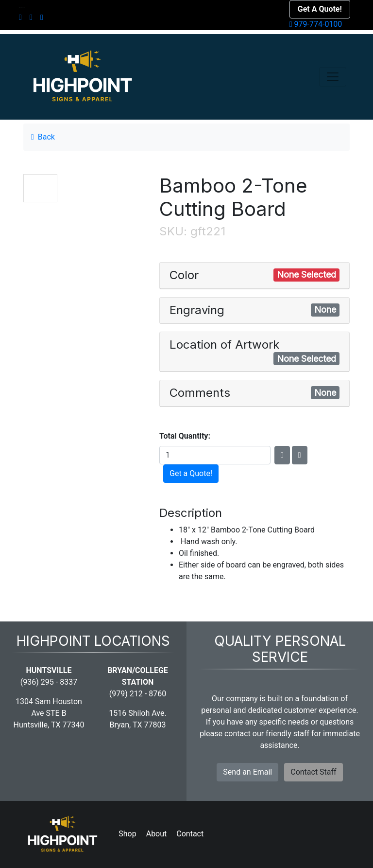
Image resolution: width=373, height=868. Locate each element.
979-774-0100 (316, 24)
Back (43, 137)
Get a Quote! (191, 473)
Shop (127, 834)
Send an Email (247, 772)
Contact (190, 834)
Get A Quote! (320, 9)
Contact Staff (313, 772)
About (157, 834)
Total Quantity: (185, 436)
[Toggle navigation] (333, 77)
